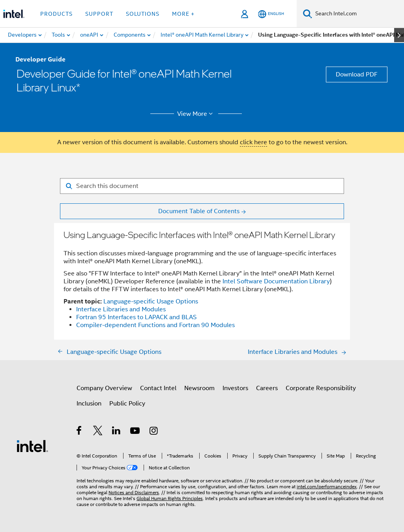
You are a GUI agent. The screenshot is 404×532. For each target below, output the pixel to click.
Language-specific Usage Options (151, 301)
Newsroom (199, 388)
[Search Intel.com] (358, 14)
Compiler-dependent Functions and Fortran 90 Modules (155, 325)
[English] (271, 14)
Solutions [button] (143, 14)
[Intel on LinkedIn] (117, 432)
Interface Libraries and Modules (121, 309)
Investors (235, 388)
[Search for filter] (202, 186)
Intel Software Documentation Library (276, 281)
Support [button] (99, 14)
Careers (267, 388)
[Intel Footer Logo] (32, 446)
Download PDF (357, 74)
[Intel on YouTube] (136, 432)
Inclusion (89, 404)
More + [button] (183, 14)
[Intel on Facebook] (79, 432)
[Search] (308, 14)
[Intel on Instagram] (154, 432)
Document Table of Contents (199, 211)
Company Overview (104, 388)
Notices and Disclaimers (134, 492)
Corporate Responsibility (321, 388)
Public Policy (127, 404)
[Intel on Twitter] (98, 432)
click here (253, 142)
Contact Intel (158, 388)
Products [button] (56, 14)
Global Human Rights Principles (170, 498)
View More (196, 114)
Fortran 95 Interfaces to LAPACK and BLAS (137, 317)
